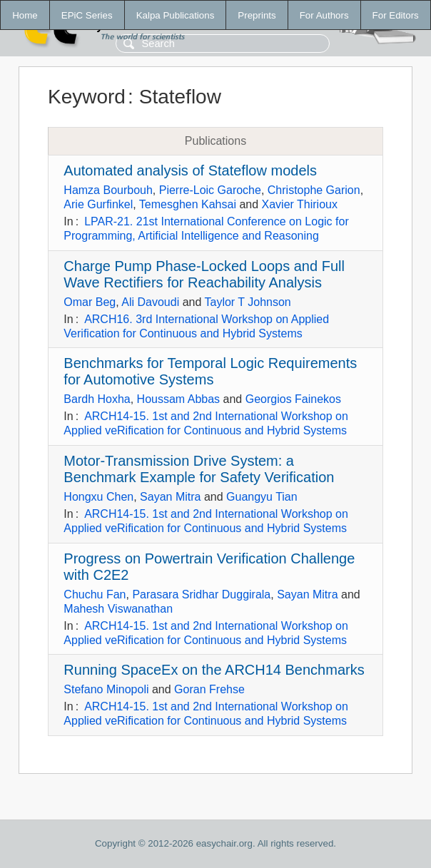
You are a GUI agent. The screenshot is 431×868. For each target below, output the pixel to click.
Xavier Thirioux (300, 204)
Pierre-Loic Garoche (210, 190)
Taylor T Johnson (248, 302)
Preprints (257, 15)
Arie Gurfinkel (98, 204)
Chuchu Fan (95, 594)
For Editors (396, 15)
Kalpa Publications (176, 15)
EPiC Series (87, 15)
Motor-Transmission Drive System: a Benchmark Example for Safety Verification (199, 469)
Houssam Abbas (179, 399)
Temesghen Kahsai (188, 204)
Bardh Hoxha (97, 399)
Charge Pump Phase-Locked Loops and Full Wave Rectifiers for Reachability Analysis (204, 274)
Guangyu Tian (262, 497)
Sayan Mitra (170, 497)
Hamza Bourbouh (108, 190)
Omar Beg (90, 302)
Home (25, 15)
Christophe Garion (314, 190)
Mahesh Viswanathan (118, 609)
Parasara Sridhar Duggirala (201, 594)
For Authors (324, 15)
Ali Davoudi (150, 302)
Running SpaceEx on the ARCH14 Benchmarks (214, 670)
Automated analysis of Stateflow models (190, 170)
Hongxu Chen (98, 497)
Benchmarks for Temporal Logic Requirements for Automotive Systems (210, 371)
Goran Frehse (209, 689)
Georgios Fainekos (293, 399)
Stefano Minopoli (106, 689)
